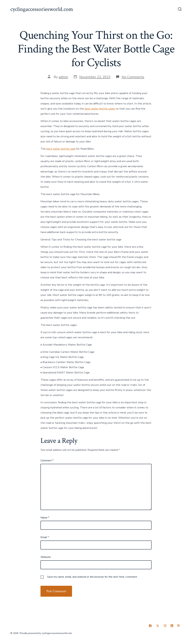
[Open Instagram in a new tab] (165, 626)
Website (46, 557)
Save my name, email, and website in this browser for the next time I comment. (92, 577)
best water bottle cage (61, 149)
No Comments (133, 77)
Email (45, 537)
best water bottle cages (100, 109)
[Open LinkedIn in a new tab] (172, 626)
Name (45, 518)
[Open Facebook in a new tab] (150, 626)
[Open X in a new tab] (158, 626)
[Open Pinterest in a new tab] (178, 626)
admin (63, 77)
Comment (47, 461)
